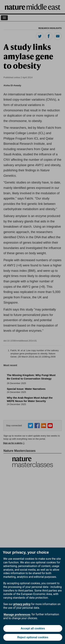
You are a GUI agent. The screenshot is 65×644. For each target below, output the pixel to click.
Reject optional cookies (33, 637)
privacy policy (22, 604)
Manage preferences (17, 615)
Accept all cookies (33, 628)
